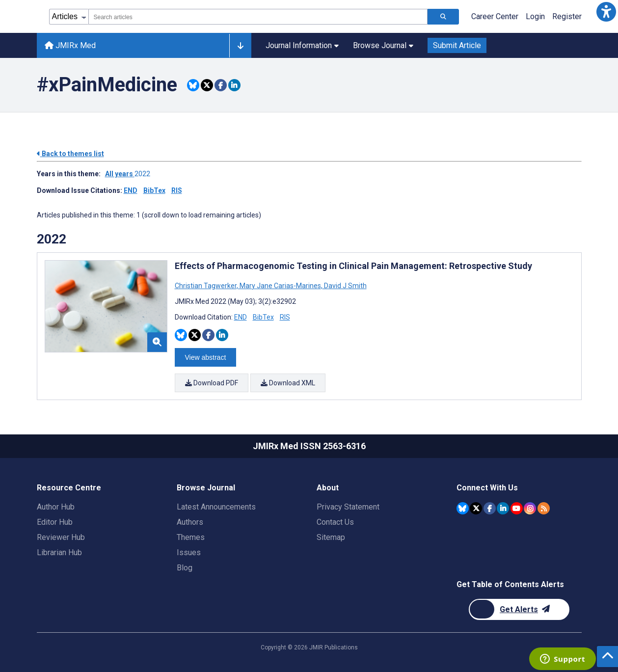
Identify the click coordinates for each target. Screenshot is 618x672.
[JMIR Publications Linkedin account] (503, 508)
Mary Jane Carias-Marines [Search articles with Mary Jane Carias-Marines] (280, 286)
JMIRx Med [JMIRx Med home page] (70, 45)
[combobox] (258, 17)
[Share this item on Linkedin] (234, 85)
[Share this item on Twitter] (207, 85)
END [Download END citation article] (241, 317)
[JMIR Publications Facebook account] (490, 508)
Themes (191, 537)
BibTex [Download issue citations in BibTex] (154, 190)
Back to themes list (70, 154)
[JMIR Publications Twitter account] (476, 508)
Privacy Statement (348, 507)
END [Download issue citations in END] (131, 190)
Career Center (495, 16)
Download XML (288, 383)
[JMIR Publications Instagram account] (530, 508)
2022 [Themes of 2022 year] (52, 239)
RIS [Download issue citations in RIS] (177, 190)
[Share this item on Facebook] (221, 85)
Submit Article (457, 45)
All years (120, 174)
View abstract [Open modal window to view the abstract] (206, 357)
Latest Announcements (216, 507)
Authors (190, 522)
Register (567, 16)
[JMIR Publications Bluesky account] (463, 508)
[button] (606, 12)
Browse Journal (383, 45)
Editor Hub (55, 522)
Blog (185, 568)
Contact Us (335, 522)
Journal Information (302, 45)
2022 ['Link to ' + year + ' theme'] (144, 174)
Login (535, 16)
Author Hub (56, 507)
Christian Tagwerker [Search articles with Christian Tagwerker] (206, 286)
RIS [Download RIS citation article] (285, 317)
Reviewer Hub (61, 537)
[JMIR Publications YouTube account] (517, 508)
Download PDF (212, 383)
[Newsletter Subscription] (519, 609)
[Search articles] (443, 17)
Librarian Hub (59, 552)
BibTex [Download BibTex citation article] (263, 317)
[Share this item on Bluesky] (193, 85)
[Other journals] (240, 46)
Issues (189, 552)
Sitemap (331, 537)
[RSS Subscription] (544, 508)
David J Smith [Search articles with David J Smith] (345, 286)
